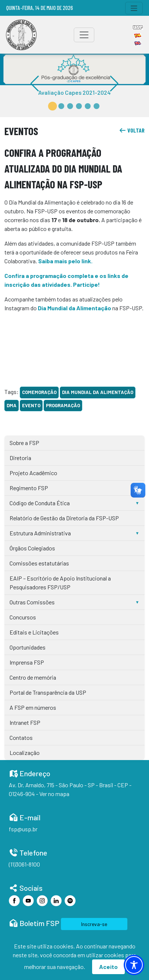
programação (63, 405)
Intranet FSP (25, 722)
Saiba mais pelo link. (65, 261)
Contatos (21, 737)
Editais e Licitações (34, 632)
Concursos (23, 617)
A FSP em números (33, 707)
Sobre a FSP (24, 443)
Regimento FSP (29, 488)
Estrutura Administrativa (40, 533)
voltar (132, 130)
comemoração (39, 392)
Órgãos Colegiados (32, 548)
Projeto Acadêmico (33, 473)
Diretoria (20, 458)
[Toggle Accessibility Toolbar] (134, 965)
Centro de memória (33, 677)
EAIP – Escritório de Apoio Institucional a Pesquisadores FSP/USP (60, 583)
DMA (12, 405)
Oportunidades (28, 647)
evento (31, 405)
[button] (52, 106)
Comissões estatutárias (39, 563)
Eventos (21, 131)
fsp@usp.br (23, 829)
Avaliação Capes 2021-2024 (74, 92)
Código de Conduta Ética (40, 503)
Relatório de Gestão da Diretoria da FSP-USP (64, 518)
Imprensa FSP (27, 662)
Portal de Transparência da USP (48, 692)
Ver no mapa (54, 794)
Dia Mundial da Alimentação (98, 392)
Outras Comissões (32, 602)
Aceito (108, 967)
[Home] (21, 35)
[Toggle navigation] (134, 8)
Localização (25, 753)
